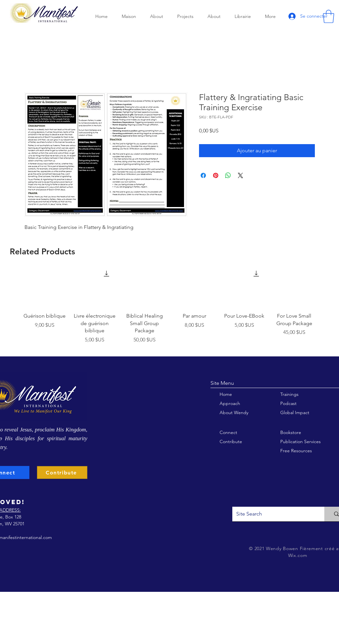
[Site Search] (274, 514)
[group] (170, 307)
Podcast (288, 403)
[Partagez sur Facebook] (203, 175)
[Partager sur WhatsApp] (228, 175)
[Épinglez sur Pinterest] (216, 175)
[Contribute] (62, 472)
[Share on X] (240, 175)
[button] (329, 16)
